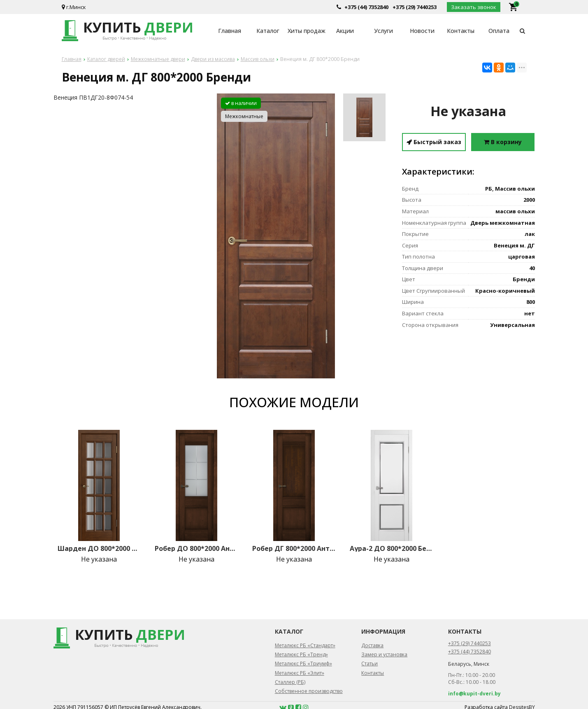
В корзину (503, 142)
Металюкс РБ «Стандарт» (305, 645)
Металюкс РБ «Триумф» (303, 664)
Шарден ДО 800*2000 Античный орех (99, 548)
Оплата (499, 31)
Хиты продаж (307, 31)
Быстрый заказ (434, 142)
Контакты (461, 31)
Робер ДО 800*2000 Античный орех (196, 548)
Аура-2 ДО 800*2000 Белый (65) (391, 548)
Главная (230, 31)
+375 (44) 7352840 (366, 7)
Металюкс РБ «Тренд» (301, 654)
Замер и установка (384, 654)
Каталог (268, 31)
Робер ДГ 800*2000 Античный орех (294, 548)
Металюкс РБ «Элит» (300, 673)
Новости (422, 31)
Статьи (370, 664)
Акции (345, 31)
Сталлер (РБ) (290, 682)
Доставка (372, 645)
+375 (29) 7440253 (415, 7)
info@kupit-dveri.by (474, 694)
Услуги (383, 31)
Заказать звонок (474, 7)
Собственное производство (309, 691)
